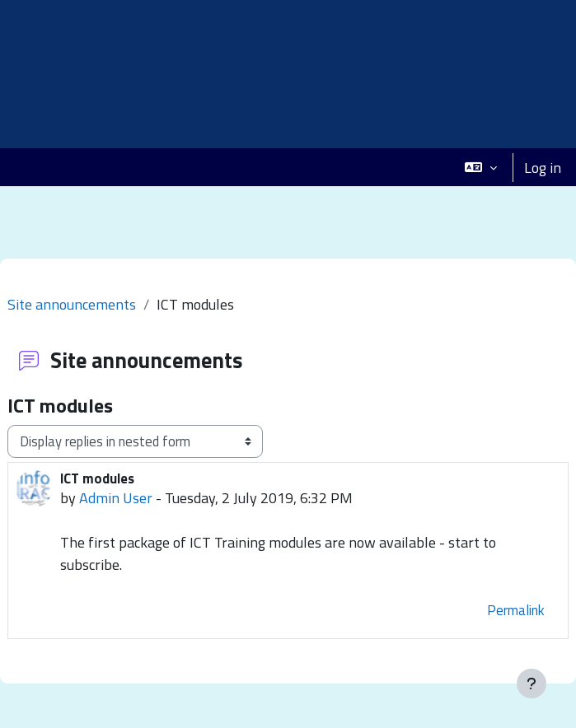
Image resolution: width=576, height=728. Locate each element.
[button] (481, 167)
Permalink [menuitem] (516, 610)
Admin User (116, 498)
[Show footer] (532, 684)
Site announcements (72, 304)
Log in (543, 168)
